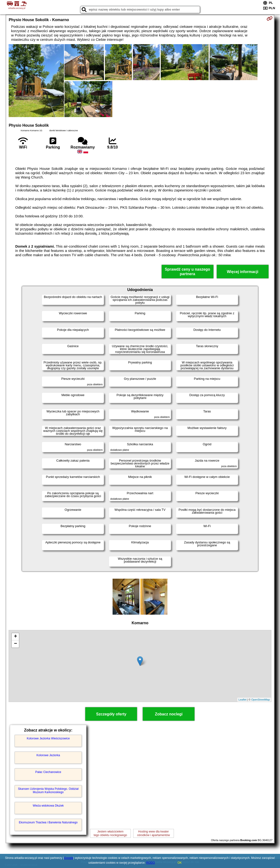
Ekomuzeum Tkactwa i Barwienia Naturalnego (48, 822)
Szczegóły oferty (111, 714)
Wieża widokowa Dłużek (48, 806)
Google (69, 858)
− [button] (15, 644)
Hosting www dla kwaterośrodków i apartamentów (153, 833)
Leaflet (243, 700)
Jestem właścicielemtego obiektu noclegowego (110, 833)
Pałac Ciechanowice (48, 772)
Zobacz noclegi (169, 714)
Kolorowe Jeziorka (48, 755)
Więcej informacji (243, 272)
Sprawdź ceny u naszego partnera (187, 272)
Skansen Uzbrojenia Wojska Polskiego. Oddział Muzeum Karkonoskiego (48, 791)
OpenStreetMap (261, 700)
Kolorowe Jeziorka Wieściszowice (48, 738)
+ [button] (15, 637)
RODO (151, 863)
